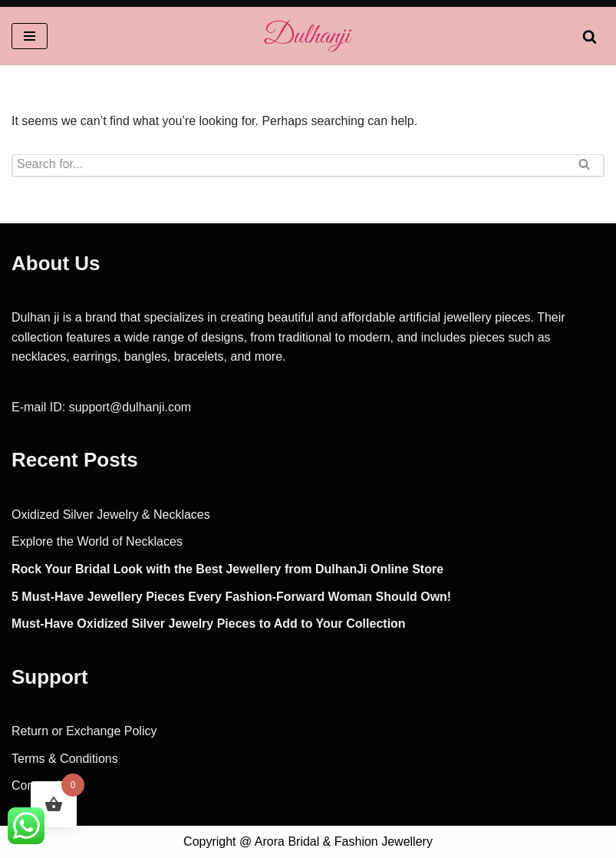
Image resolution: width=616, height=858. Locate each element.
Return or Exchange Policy (84, 731)
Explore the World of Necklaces (97, 541)
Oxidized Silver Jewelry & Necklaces (111, 515)
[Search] (590, 36)
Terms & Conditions (65, 759)
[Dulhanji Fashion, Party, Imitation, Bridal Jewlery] (308, 36)
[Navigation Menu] (30, 36)
